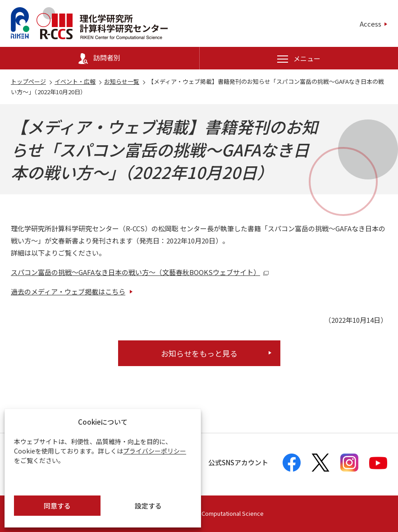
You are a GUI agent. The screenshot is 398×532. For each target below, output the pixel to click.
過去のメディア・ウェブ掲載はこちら (68, 291)
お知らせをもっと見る (199, 353)
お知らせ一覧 (122, 81)
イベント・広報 (75, 81)
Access (371, 24)
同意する (57, 506)
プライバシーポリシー (155, 451)
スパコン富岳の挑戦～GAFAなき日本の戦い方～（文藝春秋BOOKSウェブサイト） (140, 272)
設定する (148, 506)
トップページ (28, 81)
